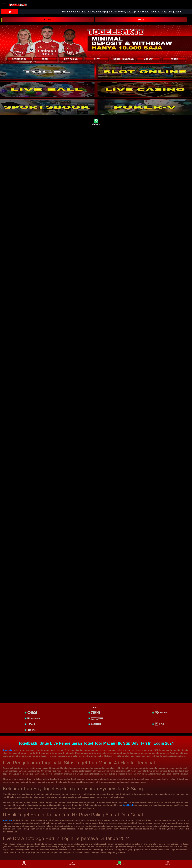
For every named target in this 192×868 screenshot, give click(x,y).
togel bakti (128, 805)
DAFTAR (48, 20)
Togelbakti (8, 750)
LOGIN (141, 20)
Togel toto (8, 820)
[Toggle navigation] (4, 5)
